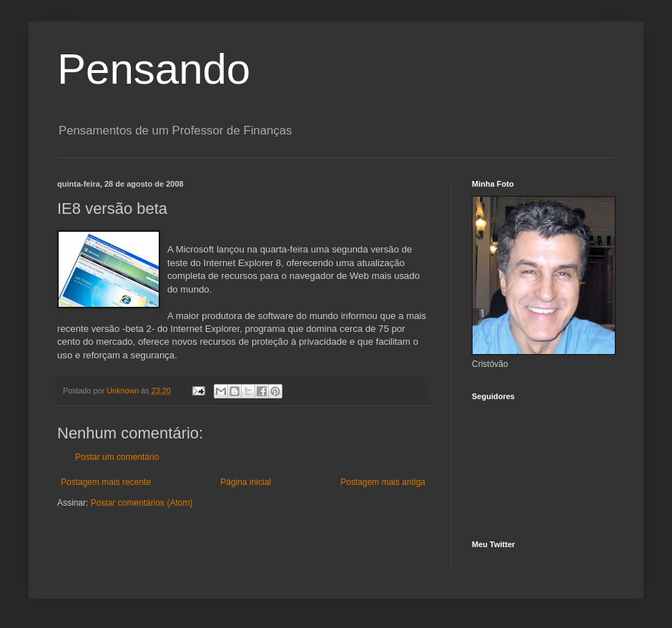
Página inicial (246, 482)
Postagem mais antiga (383, 482)
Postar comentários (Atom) (142, 503)
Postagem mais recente (106, 482)
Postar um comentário (117, 457)
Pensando (154, 69)
